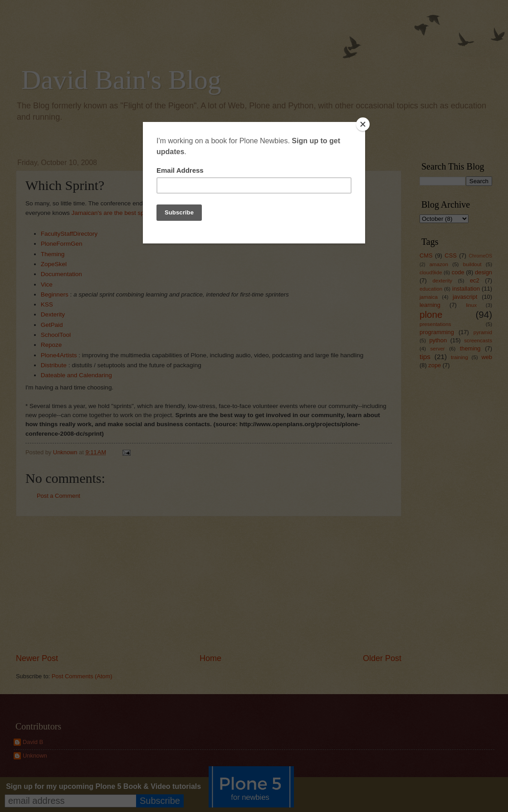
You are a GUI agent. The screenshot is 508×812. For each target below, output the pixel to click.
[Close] (363, 124)
